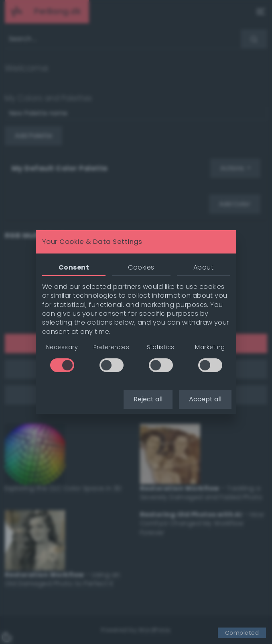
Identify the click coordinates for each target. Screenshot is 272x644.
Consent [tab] (74, 267)
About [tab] (203, 267)
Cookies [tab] (141, 267)
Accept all (205, 399)
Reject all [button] (148, 399)
